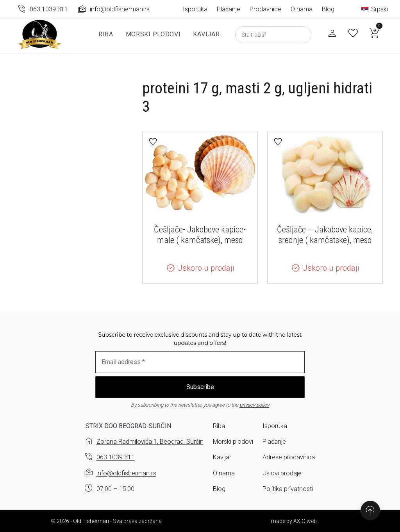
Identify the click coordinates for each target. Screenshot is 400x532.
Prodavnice (265, 9)
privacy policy (254, 405)
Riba (102, 38)
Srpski (374, 9)
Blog (328, 9)
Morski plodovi (150, 38)
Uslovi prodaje (282, 473)
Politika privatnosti (288, 489)
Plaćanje (229, 9)
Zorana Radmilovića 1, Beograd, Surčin (150, 442)
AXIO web (305, 521)
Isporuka (195, 9)
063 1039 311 (116, 457)
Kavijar (203, 38)
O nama (302, 9)
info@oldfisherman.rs (126, 473)
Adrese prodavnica (289, 457)
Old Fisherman (91, 521)
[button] (153, 142)
